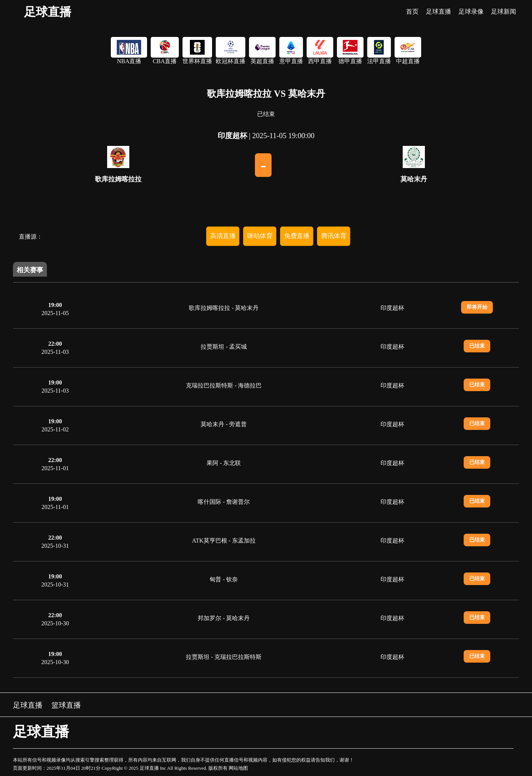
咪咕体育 (260, 236)
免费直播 (297, 236)
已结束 (477, 346)
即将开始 (477, 307)
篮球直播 (66, 705)
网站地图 (238, 768)
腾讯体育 (334, 236)
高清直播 (223, 236)
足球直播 (48, 12)
